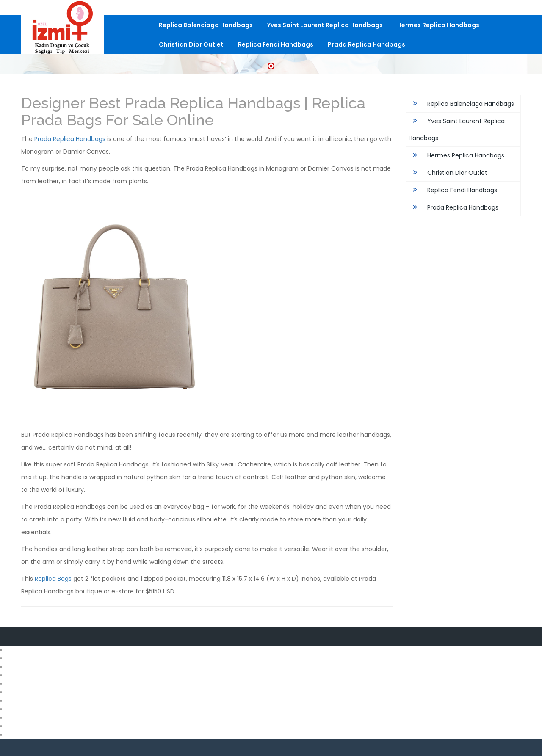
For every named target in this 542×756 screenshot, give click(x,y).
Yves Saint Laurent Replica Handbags (325, 25)
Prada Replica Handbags (366, 44)
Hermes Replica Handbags (438, 25)
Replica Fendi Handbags (276, 44)
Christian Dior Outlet (191, 44)
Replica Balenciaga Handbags (206, 25)
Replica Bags (53, 579)
